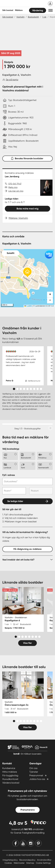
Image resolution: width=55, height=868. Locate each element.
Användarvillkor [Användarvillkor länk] (44, 860)
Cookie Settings (43, 863)
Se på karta (12, 80)
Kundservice (9, 768)
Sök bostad (8, 10)
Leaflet (28, 306)
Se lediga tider (15, 501)
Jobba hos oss (37, 779)
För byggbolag (10, 775)
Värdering (38, 10)
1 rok (44, 17)
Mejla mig (13, 187)
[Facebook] (16, 843)
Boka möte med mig (27, 209)
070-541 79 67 (15, 184)
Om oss (33, 768)
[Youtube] (23, 843)
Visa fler (27, 643)
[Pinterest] (38, 843)
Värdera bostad (11, 783)
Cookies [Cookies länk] (9, 863)
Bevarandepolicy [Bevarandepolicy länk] (28, 860)
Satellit (11, 253)
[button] (51, 10)
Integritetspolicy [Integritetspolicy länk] (10, 860)
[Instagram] (31, 843)
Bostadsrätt (33, 17)
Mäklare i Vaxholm (18, 218)
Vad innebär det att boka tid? (18, 560)
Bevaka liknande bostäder (28, 158)
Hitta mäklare (10, 772)
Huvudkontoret (10, 779)
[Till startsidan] (22, 4)
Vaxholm (20, 17)
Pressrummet (36, 775)
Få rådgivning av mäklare (27, 549)
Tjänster (34, 772)
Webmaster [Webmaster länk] (19, 863)
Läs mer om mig (16, 191)
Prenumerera (28, 810)
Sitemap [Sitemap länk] (31, 863)
